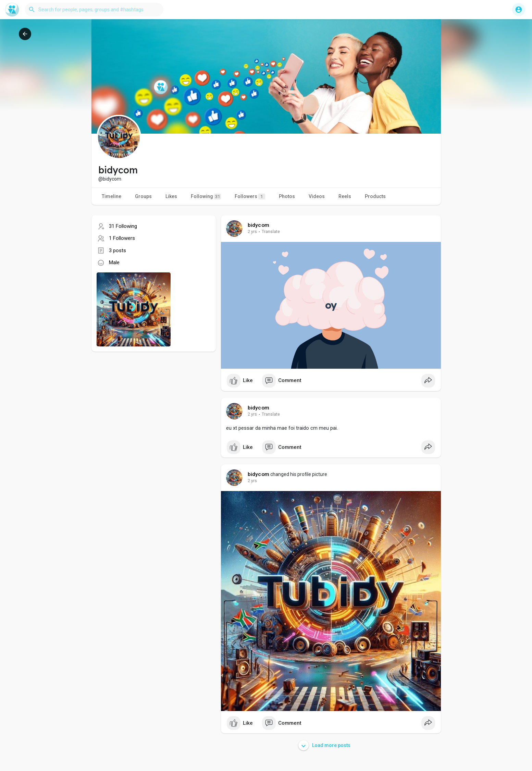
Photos (287, 196)
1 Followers (122, 238)
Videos (317, 196)
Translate (271, 232)
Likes (171, 196)
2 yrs (252, 232)
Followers (250, 197)
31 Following (123, 226)
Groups (143, 196)
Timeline (112, 196)
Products (375, 196)
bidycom (258, 225)
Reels (345, 196)
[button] (94, 10)
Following (206, 197)
